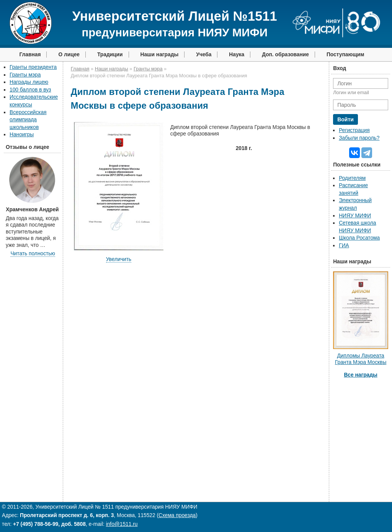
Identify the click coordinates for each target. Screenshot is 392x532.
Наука (237, 55)
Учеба (204, 55)
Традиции (110, 55)
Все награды (360, 375)
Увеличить (119, 259)
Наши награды (160, 55)
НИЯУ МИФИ (355, 216)
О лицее (69, 55)
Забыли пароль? (359, 138)
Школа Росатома (359, 238)
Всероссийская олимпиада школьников (28, 120)
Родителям (352, 178)
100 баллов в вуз (30, 90)
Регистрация (354, 130)
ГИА (344, 246)
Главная (30, 55)
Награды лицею (29, 82)
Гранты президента (33, 67)
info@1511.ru (122, 524)
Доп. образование (285, 55)
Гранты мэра (25, 75)
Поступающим (345, 55)
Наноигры (22, 135)
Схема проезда (177, 515)
